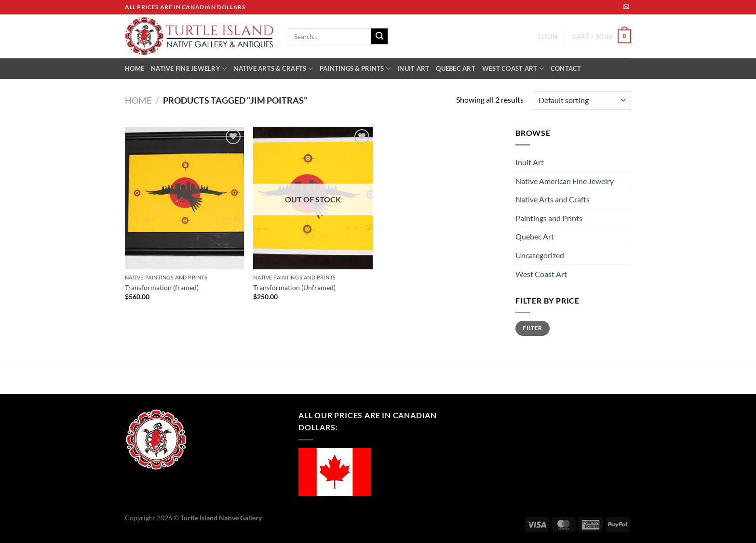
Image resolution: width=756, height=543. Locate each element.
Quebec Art (535, 236)
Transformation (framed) (162, 287)
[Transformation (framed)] (184, 198)
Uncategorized (540, 255)
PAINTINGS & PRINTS (355, 69)
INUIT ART (413, 68)
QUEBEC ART (456, 68)
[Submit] (379, 37)
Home (138, 100)
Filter (532, 328)
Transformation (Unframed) (294, 287)
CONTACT (566, 68)
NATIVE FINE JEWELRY (189, 69)
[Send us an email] (626, 7)
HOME (135, 68)
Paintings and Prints (549, 218)
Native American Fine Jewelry (565, 181)
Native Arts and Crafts (553, 199)
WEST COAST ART (513, 69)
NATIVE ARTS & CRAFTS (273, 69)
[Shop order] (582, 100)
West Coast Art (541, 274)
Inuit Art (530, 162)
